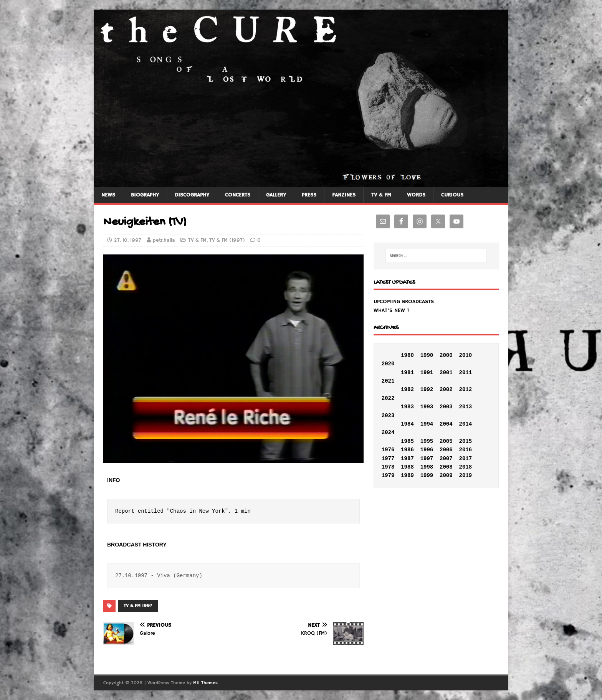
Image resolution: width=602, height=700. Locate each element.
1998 (427, 467)
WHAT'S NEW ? (392, 310)
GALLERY (276, 195)
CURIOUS (452, 195)
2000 (446, 355)
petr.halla (164, 240)
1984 (407, 424)
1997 (427, 459)
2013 (465, 407)
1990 (427, 355)
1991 (427, 373)
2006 (446, 450)
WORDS (416, 195)
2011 (465, 373)
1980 (407, 355)
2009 (446, 475)
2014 (465, 424)
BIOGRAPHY (145, 195)
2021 (388, 381)
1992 (427, 390)
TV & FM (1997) (227, 240)
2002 (446, 390)
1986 (407, 450)
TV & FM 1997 (138, 606)
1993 (427, 407)
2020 (388, 364)
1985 (407, 441)
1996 (427, 450)
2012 (465, 390)
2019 (465, 475)
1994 (427, 424)
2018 (465, 467)
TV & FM (381, 195)
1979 (388, 475)
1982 (407, 390)
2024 (388, 433)
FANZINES (344, 195)
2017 (465, 459)
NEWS (108, 195)
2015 (465, 441)
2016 (465, 450)
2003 (446, 407)
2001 (446, 373)
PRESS (309, 195)
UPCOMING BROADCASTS (404, 302)
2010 (465, 355)
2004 (446, 424)
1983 (407, 407)
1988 (407, 467)
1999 (427, 475)
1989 (407, 475)
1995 (427, 441)
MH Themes (205, 683)
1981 (407, 373)
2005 (446, 441)
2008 (446, 467)
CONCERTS (238, 195)
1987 (407, 459)
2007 (446, 459)
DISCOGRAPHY (192, 195)
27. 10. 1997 (128, 240)
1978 (388, 467)
